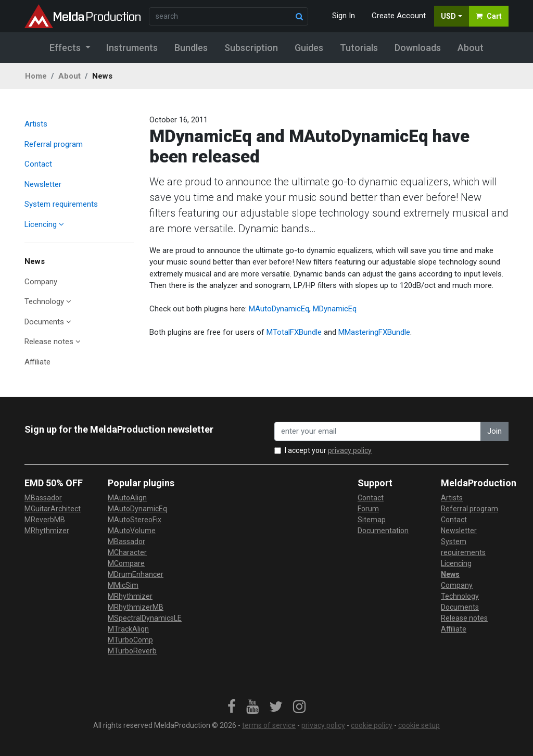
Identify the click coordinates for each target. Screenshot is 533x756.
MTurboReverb (132, 651)
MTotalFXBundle (294, 332)
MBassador (43, 498)
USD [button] (448, 16)
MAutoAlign (127, 498)
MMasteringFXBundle (374, 332)
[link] (232, 707)
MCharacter (127, 552)
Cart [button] (489, 16)
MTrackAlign (128, 629)
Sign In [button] (344, 16)
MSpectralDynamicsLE (145, 618)
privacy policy (350, 450)
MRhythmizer (47, 531)
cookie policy (372, 725)
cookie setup (419, 725)
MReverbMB (45, 520)
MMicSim (123, 585)
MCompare (126, 563)
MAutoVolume (132, 531)
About (69, 76)
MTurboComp (130, 640)
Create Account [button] (399, 16)
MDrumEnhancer (136, 574)
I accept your (328, 450)
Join (494, 431)
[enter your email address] (378, 431)
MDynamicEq (335, 309)
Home (36, 76)
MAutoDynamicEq (279, 309)
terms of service (269, 725)
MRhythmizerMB (136, 607)
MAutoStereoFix (135, 520)
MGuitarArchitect (53, 509)
